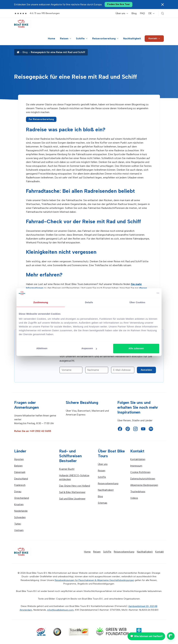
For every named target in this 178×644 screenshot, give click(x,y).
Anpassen (89, 348)
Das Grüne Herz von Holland (75, 486)
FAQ (143, 13)
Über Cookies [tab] (137, 302)
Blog (134, 13)
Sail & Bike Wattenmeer (72, 492)
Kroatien (19, 504)
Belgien (18, 466)
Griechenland (22, 498)
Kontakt (153, 38)
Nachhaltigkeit (132, 38)
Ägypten (19, 459)
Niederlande (21, 511)
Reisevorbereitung (104, 38)
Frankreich (20, 485)
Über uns (120, 13)
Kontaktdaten (138, 459)
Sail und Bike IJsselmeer (72, 499)
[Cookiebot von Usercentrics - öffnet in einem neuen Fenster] (145, 293)
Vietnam (19, 530)
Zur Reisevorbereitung (41, 119)
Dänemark (20, 472)
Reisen (64, 38)
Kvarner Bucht (67, 469)
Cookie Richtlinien (140, 472)
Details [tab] (89, 302)
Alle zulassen (136, 348)
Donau (18, 492)
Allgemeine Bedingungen (144, 485)
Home (52, 38)
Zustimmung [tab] (41, 302)
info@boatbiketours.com (60, 610)
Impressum (136, 466)
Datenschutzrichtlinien (143, 479)
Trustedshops (138, 492)
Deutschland (21, 479)
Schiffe (80, 38)
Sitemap (103, 503)
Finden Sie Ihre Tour (119, 4)
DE (150, 13)
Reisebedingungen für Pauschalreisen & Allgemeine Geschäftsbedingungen (94, 580)
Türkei (18, 524)
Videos (134, 498)
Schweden (20, 517)
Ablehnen (42, 348)
